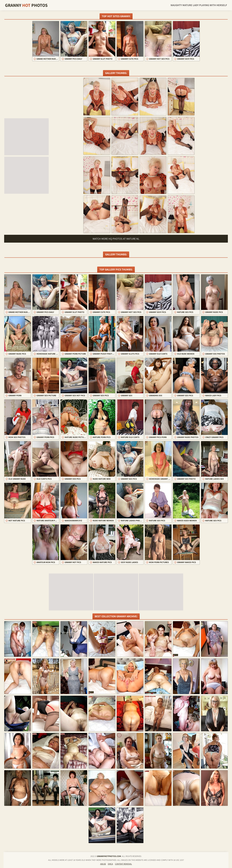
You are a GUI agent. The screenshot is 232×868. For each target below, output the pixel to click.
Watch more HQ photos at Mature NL (116, 239)
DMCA (110, 864)
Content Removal (123, 864)
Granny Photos (26, 5)
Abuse (103, 864)
